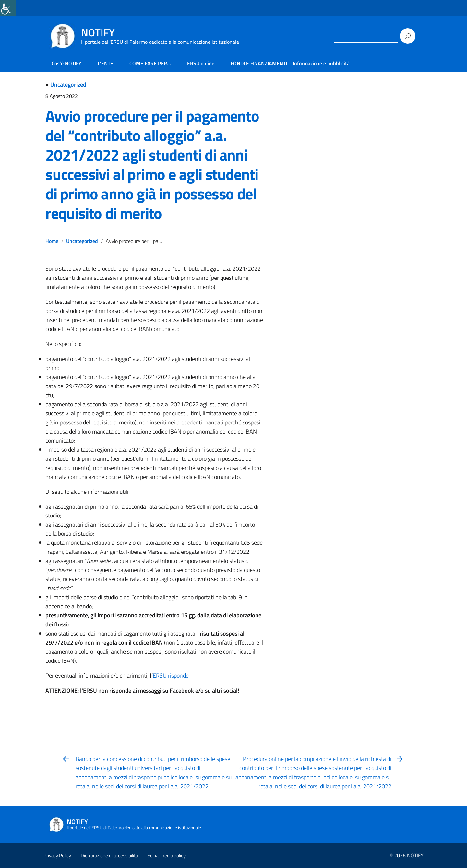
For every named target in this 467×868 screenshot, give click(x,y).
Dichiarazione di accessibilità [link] (109, 856)
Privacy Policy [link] (57, 856)
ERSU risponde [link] (171, 676)
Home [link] (52, 241)
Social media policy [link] (167, 856)
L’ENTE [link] (105, 63)
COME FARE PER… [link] (150, 63)
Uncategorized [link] (68, 84)
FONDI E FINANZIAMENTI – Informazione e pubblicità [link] (290, 63)
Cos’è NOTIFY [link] (66, 63)
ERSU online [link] (201, 63)
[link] (8, 8)
